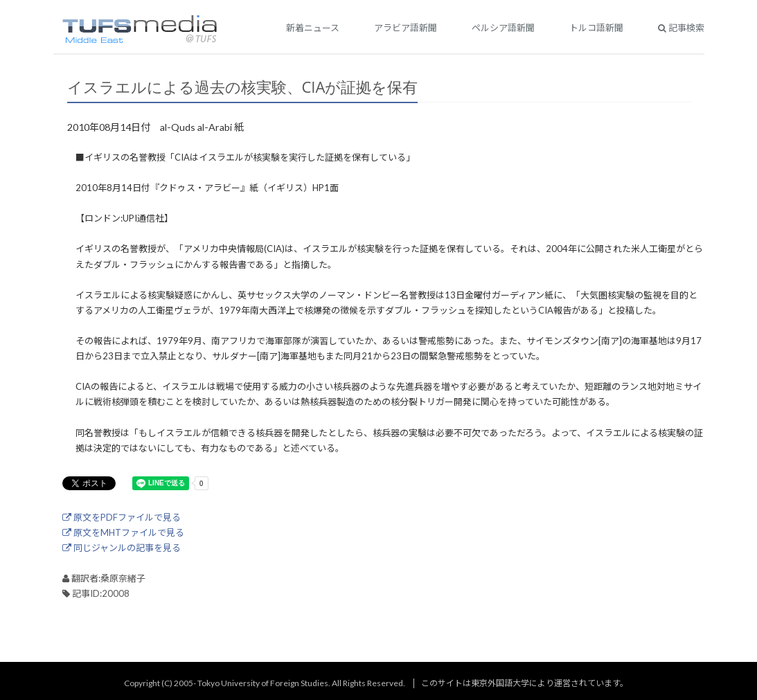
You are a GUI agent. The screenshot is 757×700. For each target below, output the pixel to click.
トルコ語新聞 (596, 28)
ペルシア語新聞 (503, 28)
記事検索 (681, 28)
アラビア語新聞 (406, 28)
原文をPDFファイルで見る (122, 517)
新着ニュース (313, 28)
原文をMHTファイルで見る (123, 532)
